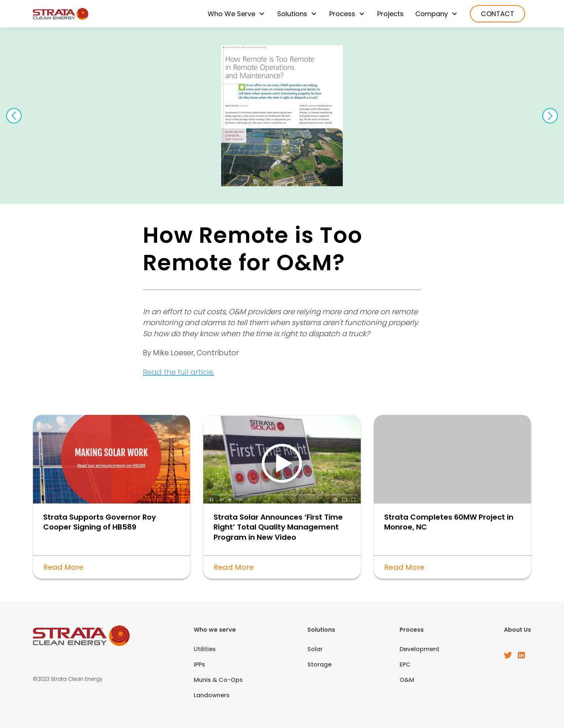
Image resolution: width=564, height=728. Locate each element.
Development (420, 649)
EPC (405, 664)
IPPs (199, 664)
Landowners (212, 695)
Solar (315, 649)
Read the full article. (179, 372)
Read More (63, 567)
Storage (319, 664)
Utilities (205, 649)
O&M (407, 680)
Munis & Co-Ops (218, 680)
